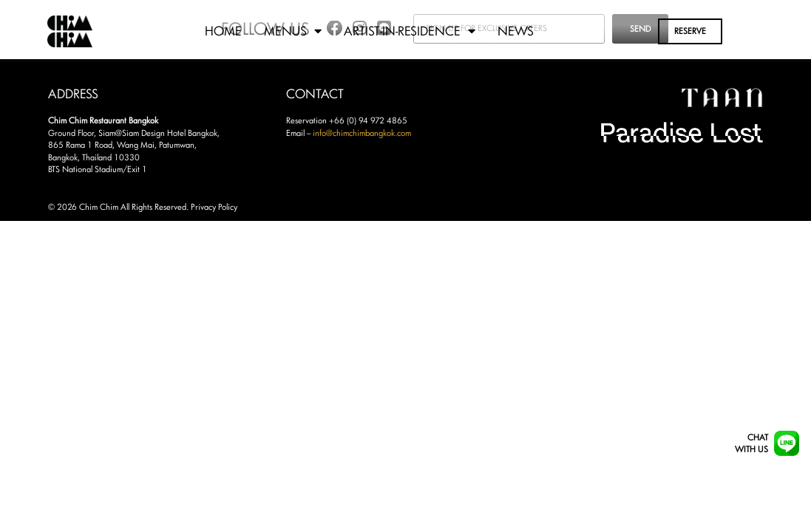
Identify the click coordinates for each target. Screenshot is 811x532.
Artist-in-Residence (410, 31)
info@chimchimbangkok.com (362, 133)
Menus (293, 31)
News (516, 31)
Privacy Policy (214, 207)
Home (223, 31)
